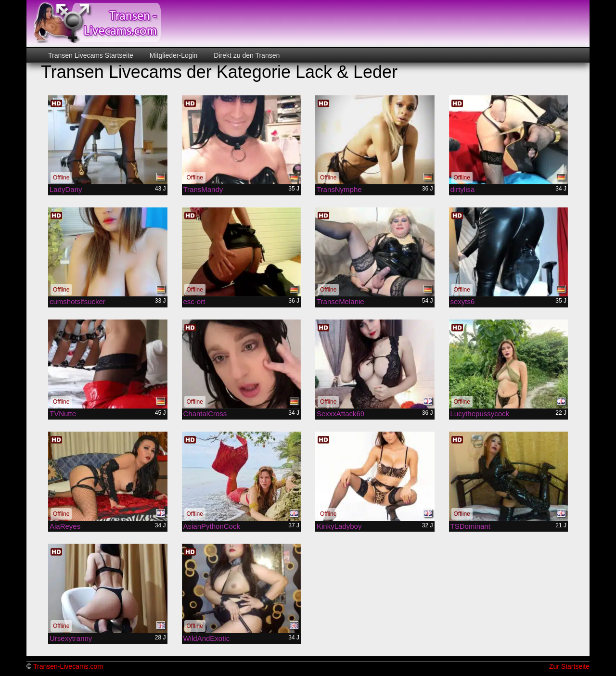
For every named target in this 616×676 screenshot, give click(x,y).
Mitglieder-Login (173, 55)
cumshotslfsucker (77, 301)
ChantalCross (205, 414)
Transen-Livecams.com (68, 666)
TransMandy (203, 189)
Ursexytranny (71, 638)
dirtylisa (463, 189)
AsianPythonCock (212, 526)
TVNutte (63, 414)
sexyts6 (463, 301)
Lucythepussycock (480, 414)
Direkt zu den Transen (246, 55)
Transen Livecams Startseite (91, 55)
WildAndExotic (207, 638)
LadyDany (66, 189)
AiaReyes (65, 526)
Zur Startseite (569, 666)
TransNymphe (339, 189)
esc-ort (194, 301)
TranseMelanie (340, 301)
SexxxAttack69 (340, 414)
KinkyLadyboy (339, 526)
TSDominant (470, 526)
